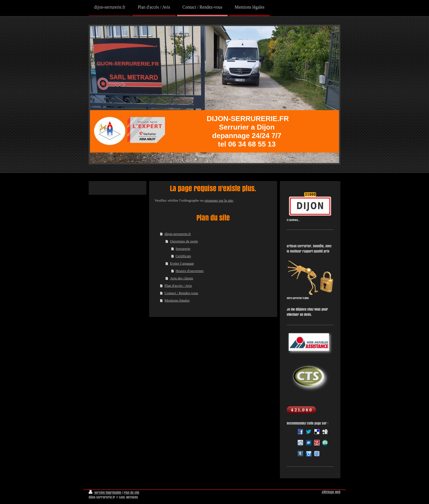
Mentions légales (177, 300)
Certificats (183, 256)
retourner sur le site (219, 200)
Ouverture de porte (184, 241)
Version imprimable (105, 493)
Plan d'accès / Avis (178, 286)
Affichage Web (331, 492)
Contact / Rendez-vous (181, 293)
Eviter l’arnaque (182, 263)
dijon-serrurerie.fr (178, 234)
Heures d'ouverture (190, 271)
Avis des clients (182, 278)
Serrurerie (183, 249)
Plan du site (131, 493)
